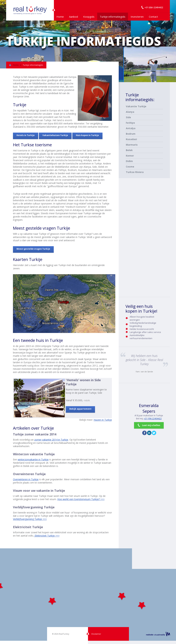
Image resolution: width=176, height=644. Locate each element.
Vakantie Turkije (136, 106)
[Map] (88, 595)
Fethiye (130, 123)
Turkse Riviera (135, 172)
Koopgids (89, 17)
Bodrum (131, 134)
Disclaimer (96, 634)
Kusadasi (131, 139)
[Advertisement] (139, 238)
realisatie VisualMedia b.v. (158, 634)
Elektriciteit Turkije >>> (47, 536)
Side (128, 117)
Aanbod (74, 17)
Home (60, 17)
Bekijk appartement (80, 409)
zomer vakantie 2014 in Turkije (51, 440)
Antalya (131, 128)
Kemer (130, 156)
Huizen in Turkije (103, 420)
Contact (153, 17)
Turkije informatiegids (113, 17)
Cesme (130, 167)
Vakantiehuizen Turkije (55, 135)
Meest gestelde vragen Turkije (33, 249)
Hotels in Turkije (26, 135)
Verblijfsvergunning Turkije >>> (30, 519)
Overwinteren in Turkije (26, 479)
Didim (129, 161)
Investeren (137, 17)
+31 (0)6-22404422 (153, 418)
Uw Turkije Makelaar (30, 10)
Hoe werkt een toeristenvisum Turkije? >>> (81, 499)
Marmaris (132, 145)
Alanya (130, 112)
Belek (129, 150)
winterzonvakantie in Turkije (33, 459)
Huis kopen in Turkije (87, 135)
